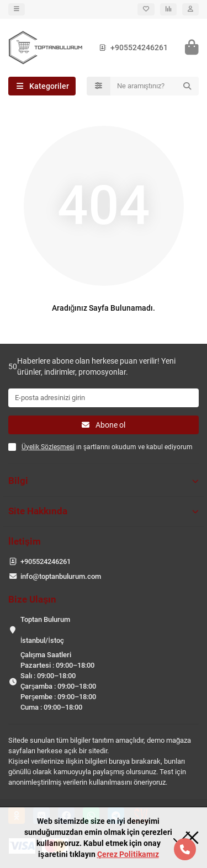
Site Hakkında (104, 511)
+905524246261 (131, 48)
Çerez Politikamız (128, 854)
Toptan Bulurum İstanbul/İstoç (45, 630)
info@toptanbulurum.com (61, 576)
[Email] (104, 398)
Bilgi (104, 481)
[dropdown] (17, 9)
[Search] (155, 86)
